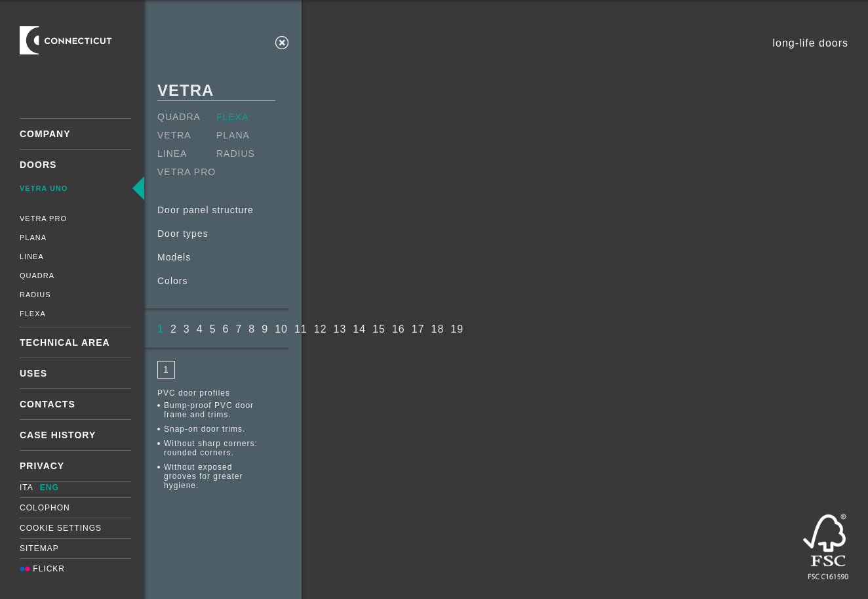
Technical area (65, 342)
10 (281, 329)
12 (321, 329)
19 (457, 329)
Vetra (174, 135)
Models (174, 257)
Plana (33, 238)
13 (340, 329)
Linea (32, 257)
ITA (27, 487)
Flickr (42, 569)
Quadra (37, 276)
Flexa (33, 314)
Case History (58, 435)
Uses (33, 373)
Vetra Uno (44, 188)
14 (359, 329)
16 (399, 329)
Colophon (45, 508)
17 (418, 329)
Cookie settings (61, 528)
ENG (49, 487)
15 (379, 329)
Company (45, 134)
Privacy (42, 466)
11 (301, 329)
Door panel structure (206, 210)
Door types (183, 234)
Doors (38, 165)
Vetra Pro (43, 218)
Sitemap (39, 548)
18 (438, 329)
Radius (35, 295)
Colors (172, 281)
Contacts (48, 404)
